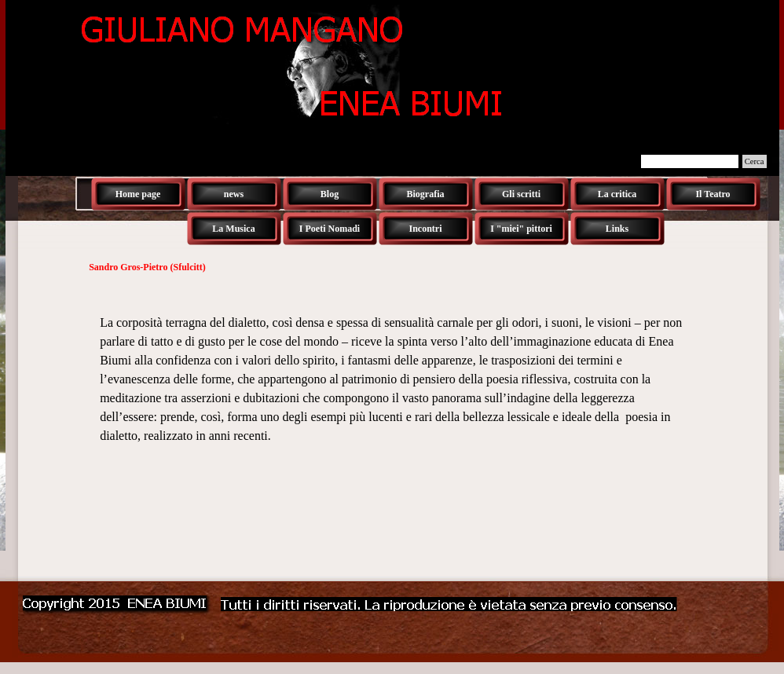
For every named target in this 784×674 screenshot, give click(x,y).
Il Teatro (713, 194)
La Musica (233, 229)
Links (617, 229)
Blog (330, 194)
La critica (617, 194)
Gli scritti (521, 194)
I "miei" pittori (521, 229)
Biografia (426, 194)
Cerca (755, 161)
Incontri (426, 229)
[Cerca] (690, 161)
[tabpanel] (392, 370)
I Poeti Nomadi (330, 229)
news (234, 194)
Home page (138, 194)
